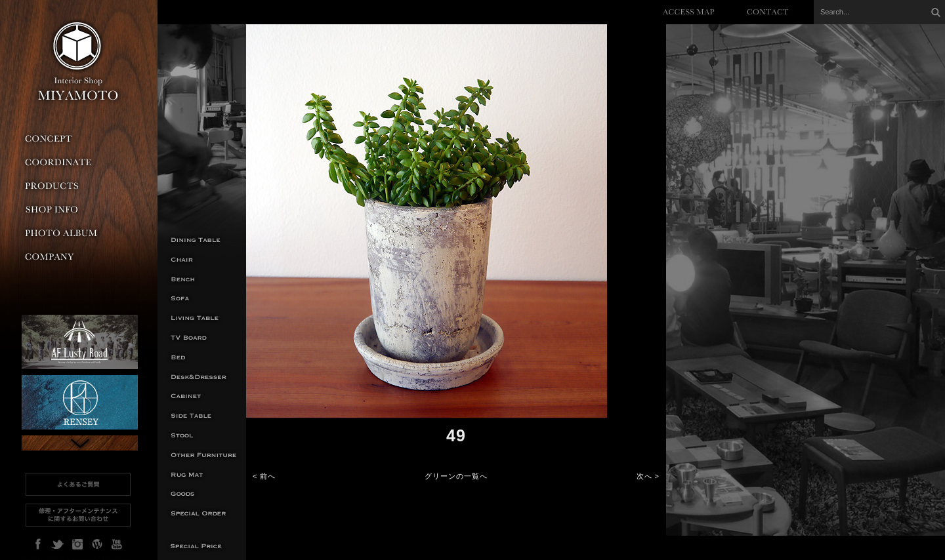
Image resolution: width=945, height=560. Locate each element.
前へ (268, 476)
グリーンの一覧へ (456, 476)
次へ (644, 476)
